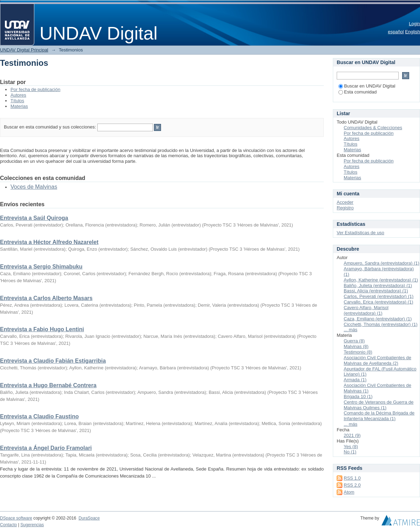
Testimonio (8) (358, 352)
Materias (19, 106)
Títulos (17, 101)
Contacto (8, 525)
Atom (349, 492)
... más (351, 330)
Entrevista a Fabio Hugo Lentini (42, 329)
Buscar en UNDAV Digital (367, 86)
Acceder (345, 202)
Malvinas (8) (356, 346)
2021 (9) (352, 435)
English (412, 32)
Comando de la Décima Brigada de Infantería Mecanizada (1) (379, 416)
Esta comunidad (358, 92)
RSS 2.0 (352, 485)
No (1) (350, 452)
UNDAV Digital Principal (24, 50)
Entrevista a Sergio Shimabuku (41, 267)
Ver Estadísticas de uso (360, 233)
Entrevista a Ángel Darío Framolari (46, 448)
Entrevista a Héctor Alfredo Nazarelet (49, 242)
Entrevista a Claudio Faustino (39, 416)
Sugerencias (32, 525)
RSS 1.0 (352, 478)
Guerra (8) (354, 341)
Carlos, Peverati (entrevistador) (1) (379, 296)
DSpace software (16, 518)
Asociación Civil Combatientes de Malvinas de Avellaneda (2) (377, 360)
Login (414, 24)
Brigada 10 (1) (358, 396)
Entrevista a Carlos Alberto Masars (46, 298)
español (396, 32)
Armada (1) (355, 380)
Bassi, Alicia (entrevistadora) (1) (376, 291)
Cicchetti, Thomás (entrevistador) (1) (381, 324)
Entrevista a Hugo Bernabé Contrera (48, 385)
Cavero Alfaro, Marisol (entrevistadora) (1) (366, 310)
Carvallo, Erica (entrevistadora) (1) (379, 302)
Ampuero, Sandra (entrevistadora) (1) (381, 263)
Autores (18, 95)
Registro (345, 208)
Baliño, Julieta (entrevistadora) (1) (378, 286)
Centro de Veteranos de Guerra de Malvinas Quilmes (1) (379, 405)
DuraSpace (89, 518)
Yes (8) (351, 447)
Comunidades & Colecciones (373, 128)
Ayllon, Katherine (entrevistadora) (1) (381, 280)
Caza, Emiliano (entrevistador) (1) (378, 319)
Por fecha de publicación (35, 89)
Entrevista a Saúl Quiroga (34, 218)
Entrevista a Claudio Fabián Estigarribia (53, 361)
